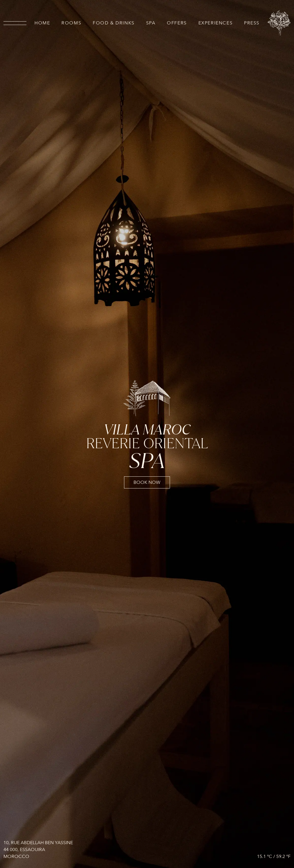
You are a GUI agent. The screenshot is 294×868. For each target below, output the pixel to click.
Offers (177, 23)
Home (42, 23)
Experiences (216, 23)
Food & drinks (114, 23)
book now (147, 482)
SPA (151, 23)
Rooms (71, 23)
